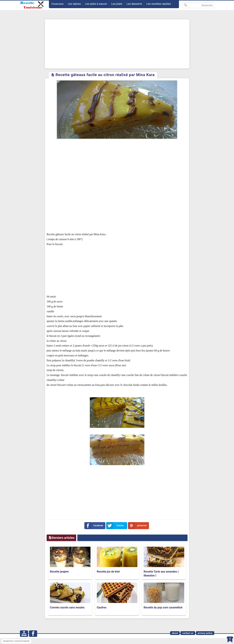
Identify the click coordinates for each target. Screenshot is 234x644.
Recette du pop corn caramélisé (163, 607)
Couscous (58, 4)
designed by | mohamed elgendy (16, 641)
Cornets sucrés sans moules (67, 607)
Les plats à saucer (96, 4)
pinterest (138, 526)
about (175, 633)
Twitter (116, 526)
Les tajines (74, 4)
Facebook (95, 526)
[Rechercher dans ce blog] (198, 5)
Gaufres (102, 607)
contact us (188, 633)
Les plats (117, 4)
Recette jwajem (59, 572)
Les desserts (134, 4)
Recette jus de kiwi (108, 572)
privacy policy (205, 633)
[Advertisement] (117, 44)
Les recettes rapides (159, 4)
